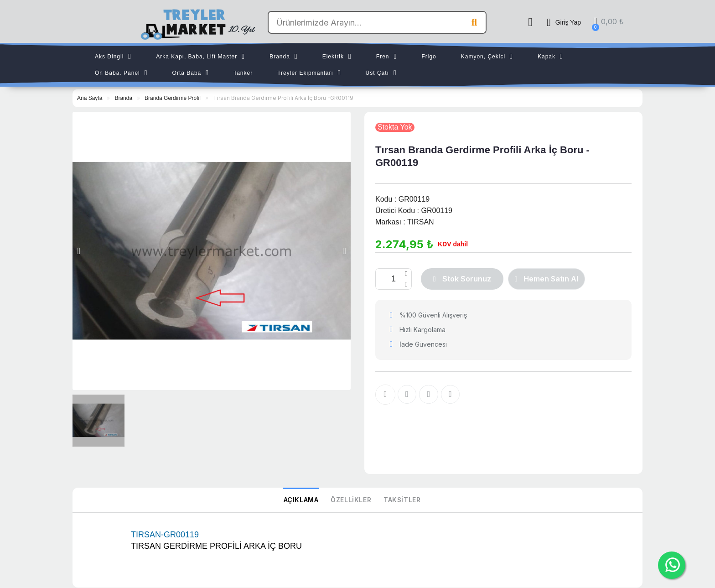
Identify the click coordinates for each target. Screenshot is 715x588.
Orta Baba (191, 73)
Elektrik (337, 57)
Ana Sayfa (90, 98)
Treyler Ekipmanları (309, 73)
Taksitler (401, 500)
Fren (387, 57)
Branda (284, 57)
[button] (79, 251)
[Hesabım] (564, 22)
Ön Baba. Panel (121, 73)
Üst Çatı (381, 73)
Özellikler (351, 500)
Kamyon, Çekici (487, 57)
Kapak (550, 57)
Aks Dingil (113, 57)
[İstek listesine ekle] (385, 395)
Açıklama (302, 500)
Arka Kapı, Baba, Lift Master (200, 57)
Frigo (429, 57)
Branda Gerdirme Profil (173, 98)
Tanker (243, 73)
